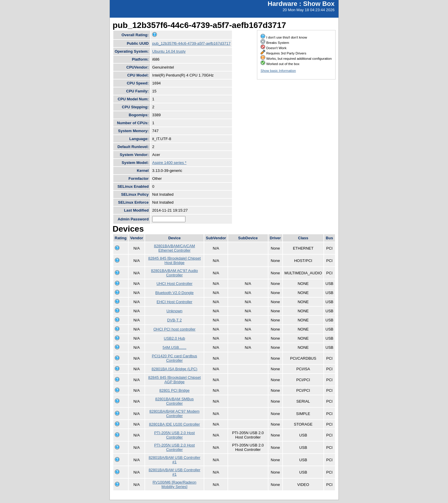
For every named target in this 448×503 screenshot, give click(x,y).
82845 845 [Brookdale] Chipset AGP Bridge (174, 380)
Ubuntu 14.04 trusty (169, 51)
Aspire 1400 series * (169, 163)
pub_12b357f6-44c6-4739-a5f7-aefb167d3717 (191, 43)
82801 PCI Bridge (174, 390)
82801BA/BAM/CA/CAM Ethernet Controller (174, 248)
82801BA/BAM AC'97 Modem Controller (175, 414)
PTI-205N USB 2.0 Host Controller (175, 435)
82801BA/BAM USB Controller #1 (175, 460)
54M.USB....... (174, 347)
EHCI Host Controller (174, 302)
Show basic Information (278, 71)
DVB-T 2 (175, 320)
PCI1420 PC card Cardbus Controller (175, 358)
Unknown (175, 311)
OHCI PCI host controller (174, 329)
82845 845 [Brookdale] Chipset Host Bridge (174, 260)
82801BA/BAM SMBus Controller (174, 401)
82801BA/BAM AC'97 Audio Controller (174, 273)
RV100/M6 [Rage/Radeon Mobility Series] (174, 484)
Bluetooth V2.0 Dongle (175, 293)
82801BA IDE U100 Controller (174, 424)
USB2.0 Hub (175, 338)
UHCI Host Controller (175, 284)
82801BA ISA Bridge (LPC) (174, 369)
